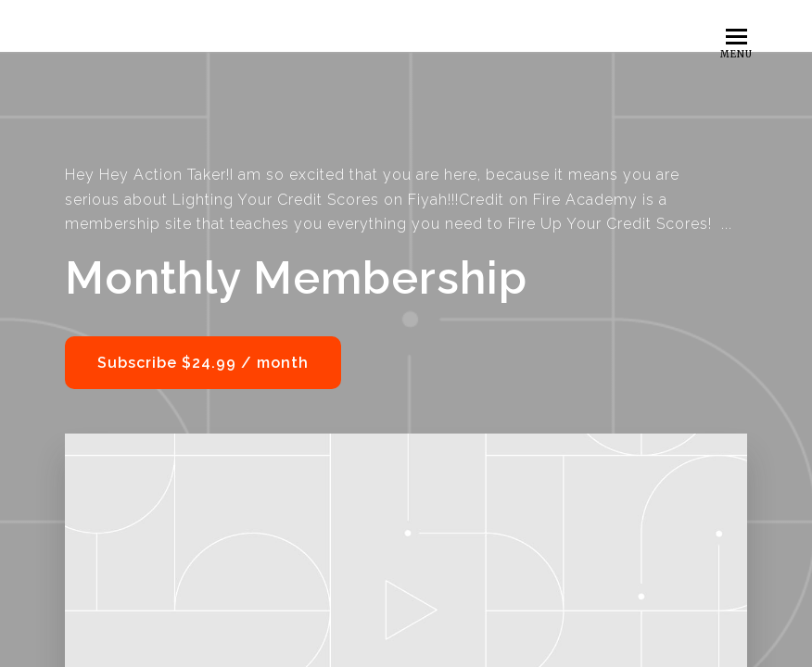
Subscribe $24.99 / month (203, 363)
